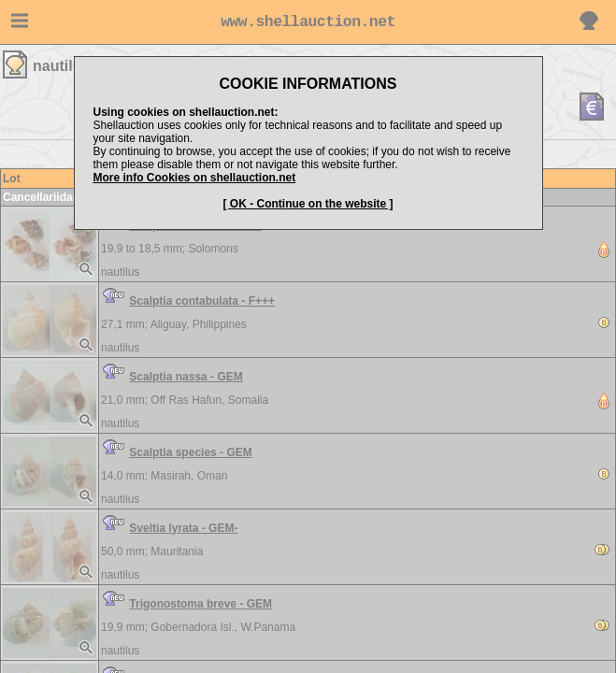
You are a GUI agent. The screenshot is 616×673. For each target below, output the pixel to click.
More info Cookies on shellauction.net (195, 178)
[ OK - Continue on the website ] (308, 204)
